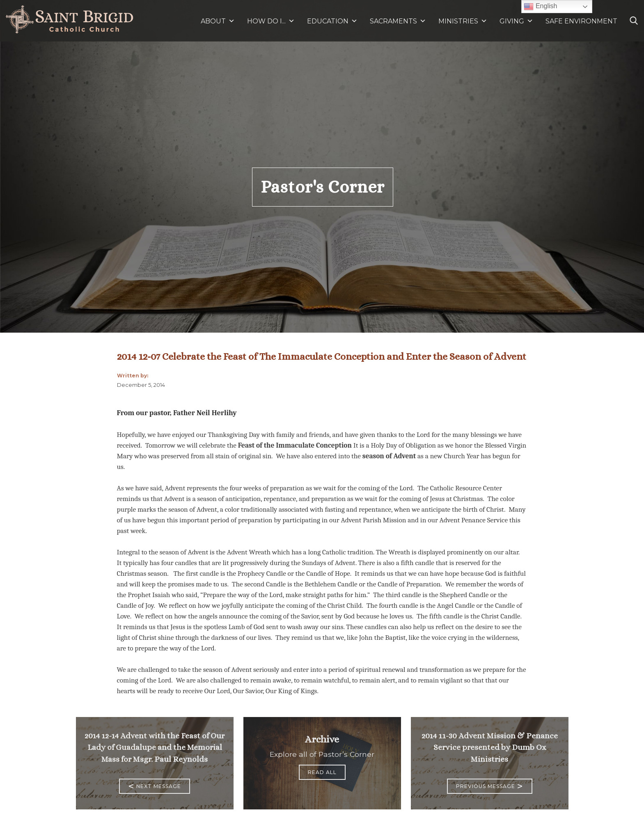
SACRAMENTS (398, 21)
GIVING (512, 21)
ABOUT (218, 21)
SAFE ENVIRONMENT (581, 21)
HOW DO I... (271, 21)
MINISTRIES (463, 21)
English (540, 7)
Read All (322, 772)
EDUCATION (332, 21)
